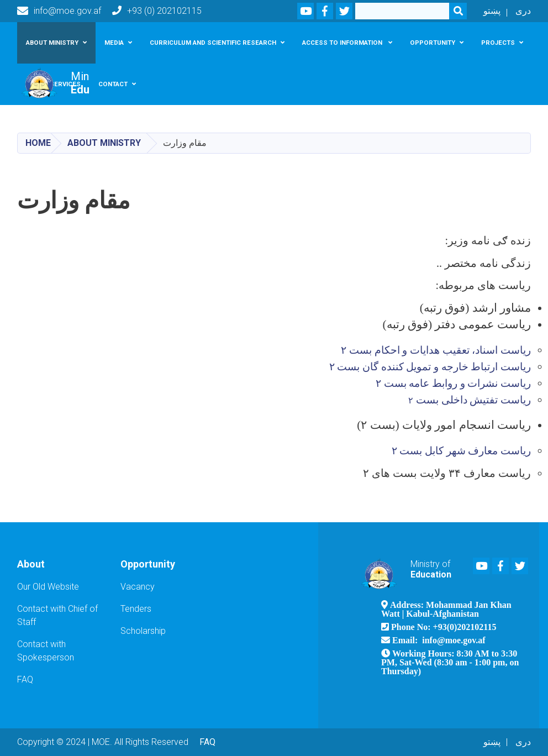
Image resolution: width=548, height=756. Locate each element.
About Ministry (104, 143)
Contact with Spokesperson (46, 651)
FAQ (25, 679)
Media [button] (114, 43)
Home (38, 143)
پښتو (492, 11)
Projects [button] (498, 43)
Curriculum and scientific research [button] (213, 43)
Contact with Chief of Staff (57, 615)
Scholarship (143, 631)
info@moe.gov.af (59, 11)
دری (523, 11)
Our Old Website (48, 587)
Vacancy (138, 587)
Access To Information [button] (343, 43)
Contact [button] (113, 84)
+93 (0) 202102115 (157, 11)
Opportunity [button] (433, 43)
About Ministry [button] (52, 43)
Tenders (136, 609)
